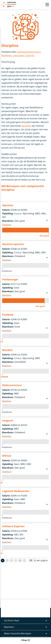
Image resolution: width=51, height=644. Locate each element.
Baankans (9, 630)
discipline (26, 126)
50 (20, 560)
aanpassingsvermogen (29, 52)
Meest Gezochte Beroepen (18, 636)
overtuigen (18, 56)
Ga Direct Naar (12, 623)
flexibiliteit (7, 56)
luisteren (30, 56)
